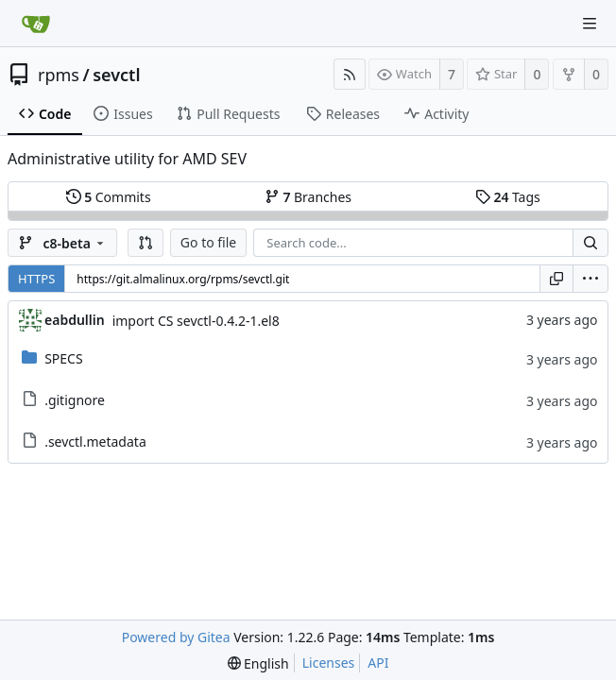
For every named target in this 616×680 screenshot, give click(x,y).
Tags (508, 197)
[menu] (590, 279)
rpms (59, 75)
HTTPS (36, 279)
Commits (109, 197)
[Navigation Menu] (590, 24)
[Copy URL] (556, 279)
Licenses (329, 663)
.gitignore (75, 400)
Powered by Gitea (176, 637)
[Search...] (590, 243)
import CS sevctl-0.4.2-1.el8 (196, 321)
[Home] (36, 24)
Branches (308, 197)
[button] (145, 243)
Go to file (208, 242)
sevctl (116, 75)
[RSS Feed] (350, 74)
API (378, 663)
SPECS (63, 358)
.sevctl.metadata (95, 442)
